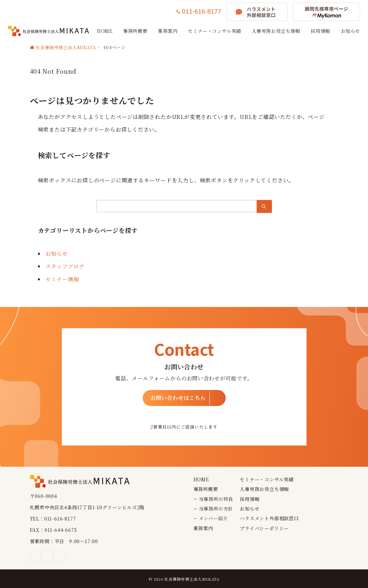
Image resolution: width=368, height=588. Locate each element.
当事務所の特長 (216, 499)
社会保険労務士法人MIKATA (192, 579)
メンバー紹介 (213, 518)
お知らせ (57, 254)
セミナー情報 (62, 279)
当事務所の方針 (216, 509)
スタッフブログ (65, 266)
